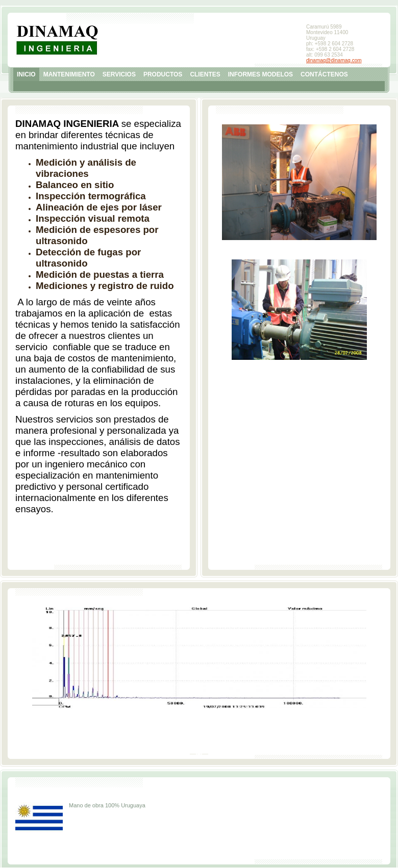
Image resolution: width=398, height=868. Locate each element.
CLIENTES (205, 74)
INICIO (26, 74)
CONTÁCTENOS (324, 74)
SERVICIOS (119, 74)
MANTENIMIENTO (69, 74)
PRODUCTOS (163, 74)
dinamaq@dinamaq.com (334, 60)
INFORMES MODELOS (260, 74)
